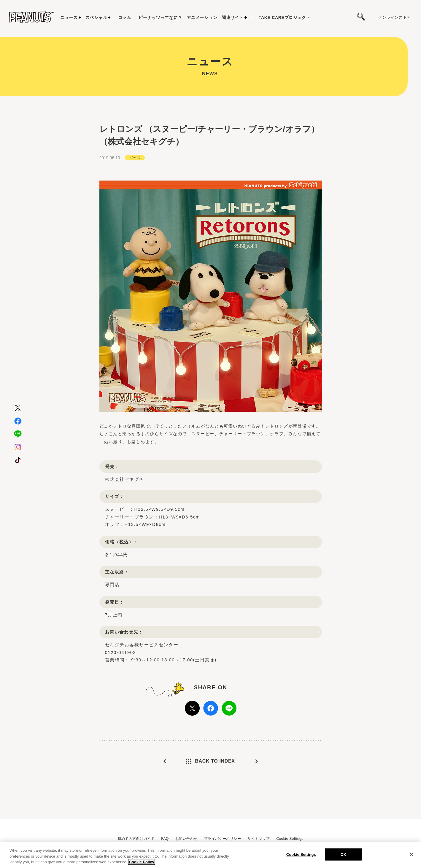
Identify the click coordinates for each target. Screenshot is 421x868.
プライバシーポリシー (223, 839)
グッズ (135, 162)
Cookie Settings (290, 839)
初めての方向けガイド (136, 839)
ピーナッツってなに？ (160, 17)
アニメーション (202, 17)
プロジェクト (285, 17)
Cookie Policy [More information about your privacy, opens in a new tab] (141, 864)
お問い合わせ (186, 839)
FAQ (165, 839)
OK (343, 856)
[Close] (412, 856)
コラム (125, 17)
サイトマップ (259, 839)
